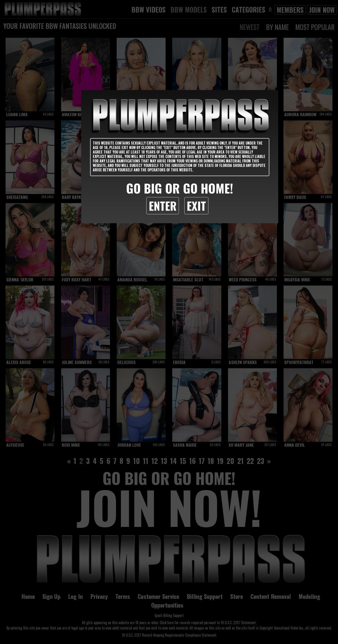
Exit (196, 206)
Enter (163, 206)
